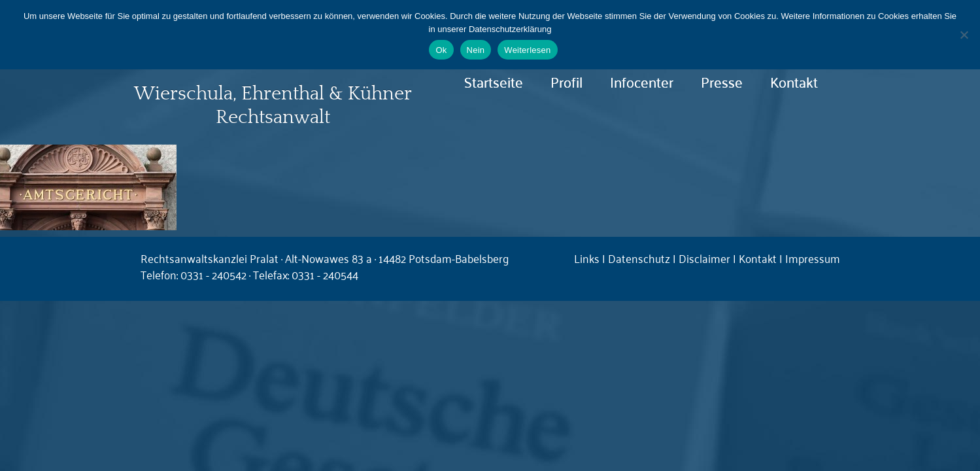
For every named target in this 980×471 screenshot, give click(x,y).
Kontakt (794, 81)
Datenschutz (639, 258)
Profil (566, 81)
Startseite (494, 81)
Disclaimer (704, 258)
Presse (722, 81)
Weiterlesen (527, 50)
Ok (441, 50)
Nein (476, 50)
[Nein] (964, 35)
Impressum (813, 258)
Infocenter (642, 81)
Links (587, 258)
